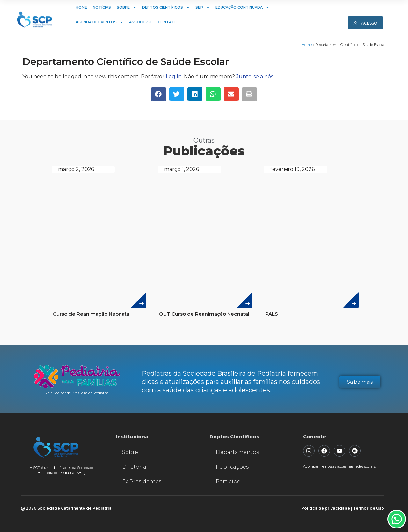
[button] (159, 94)
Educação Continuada (242, 7)
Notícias (102, 7)
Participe (228, 482)
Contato (168, 22)
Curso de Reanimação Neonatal (92, 314)
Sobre (127, 7)
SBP (203, 7)
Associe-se (141, 22)
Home (81, 7)
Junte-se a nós (255, 77)
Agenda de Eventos (100, 22)
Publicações (232, 467)
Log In (174, 77)
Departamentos (237, 452)
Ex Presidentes (142, 482)
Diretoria (134, 467)
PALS (272, 314)
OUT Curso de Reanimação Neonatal (204, 314)
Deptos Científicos (166, 7)
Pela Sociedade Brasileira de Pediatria (77, 393)
